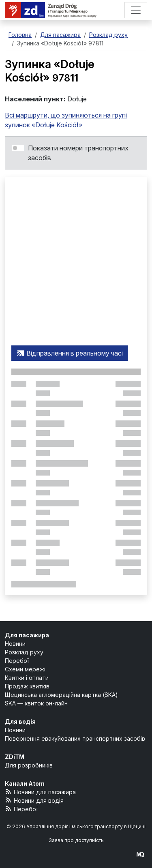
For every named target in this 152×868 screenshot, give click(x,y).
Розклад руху (24, 652)
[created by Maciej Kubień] (140, 854)
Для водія (20, 721)
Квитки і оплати (27, 678)
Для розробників (29, 765)
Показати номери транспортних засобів (78, 153)
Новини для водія (34, 800)
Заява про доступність (76, 840)
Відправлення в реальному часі (70, 353)
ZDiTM (15, 757)
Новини (15, 644)
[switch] (18, 148)
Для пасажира (27, 635)
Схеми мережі (25, 669)
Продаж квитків (27, 686)
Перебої (17, 661)
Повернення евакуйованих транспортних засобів (75, 738)
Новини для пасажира (40, 792)
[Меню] (136, 10)
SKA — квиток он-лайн (36, 703)
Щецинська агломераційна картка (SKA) (61, 695)
